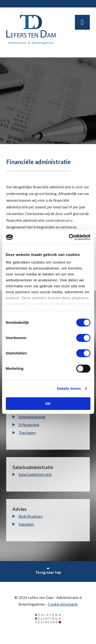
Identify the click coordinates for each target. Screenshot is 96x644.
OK (48, 404)
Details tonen (69, 388)
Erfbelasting (29, 425)
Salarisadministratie (35, 474)
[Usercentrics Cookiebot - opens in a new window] (69, 237)
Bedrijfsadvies (31, 516)
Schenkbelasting (32, 417)
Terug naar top (48, 571)
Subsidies (26, 524)
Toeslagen (27, 433)
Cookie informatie (63, 604)
